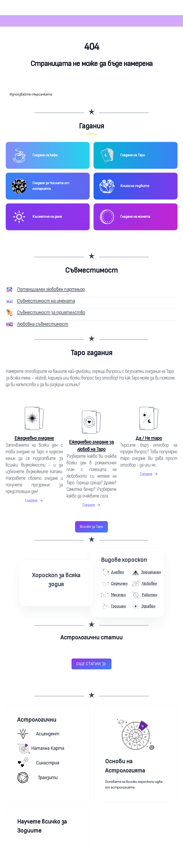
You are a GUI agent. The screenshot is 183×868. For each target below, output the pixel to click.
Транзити (37, 778)
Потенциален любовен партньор (51, 289)
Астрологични (37, 720)
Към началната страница (91, 82)
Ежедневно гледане (34, 438)
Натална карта (41, 748)
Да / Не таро (149, 438)
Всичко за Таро (91, 527)
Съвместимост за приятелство (51, 312)
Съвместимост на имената (46, 301)
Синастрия (38, 763)
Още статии (91, 664)
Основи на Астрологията (125, 766)
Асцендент (38, 734)
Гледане (34, 500)
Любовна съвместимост (43, 324)
